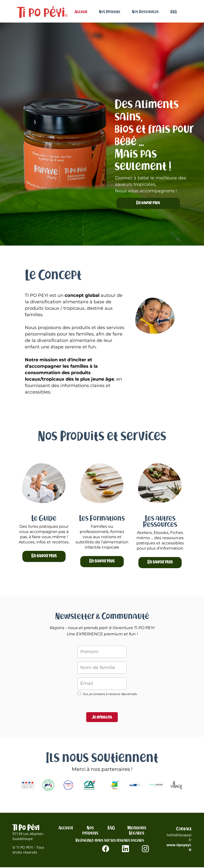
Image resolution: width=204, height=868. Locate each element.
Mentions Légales (137, 831)
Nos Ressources (145, 12)
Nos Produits (110, 12)
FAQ (174, 12)
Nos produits (90, 831)
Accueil (81, 12)
